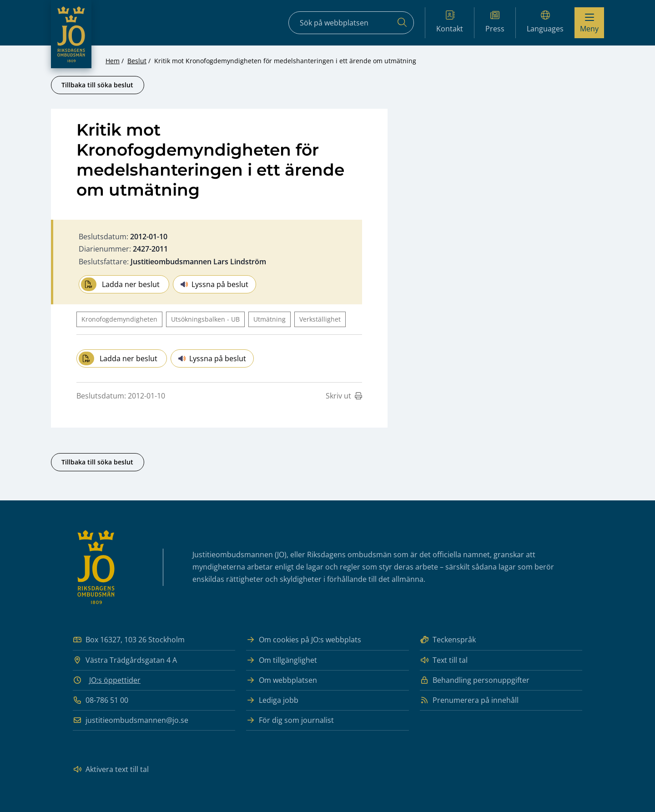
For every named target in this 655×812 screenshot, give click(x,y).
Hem (113, 61)
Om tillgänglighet (282, 660)
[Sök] (402, 23)
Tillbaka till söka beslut (97, 85)
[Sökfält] (351, 23)
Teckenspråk (448, 640)
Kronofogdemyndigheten (119, 319)
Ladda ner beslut (120, 284)
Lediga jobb (272, 700)
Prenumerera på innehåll (469, 700)
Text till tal (444, 660)
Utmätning (270, 319)
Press (495, 22)
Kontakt (450, 22)
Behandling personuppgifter (475, 680)
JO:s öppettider (115, 680)
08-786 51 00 (101, 700)
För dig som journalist (290, 720)
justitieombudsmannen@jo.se (131, 720)
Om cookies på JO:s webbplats (304, 640)
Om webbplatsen (282, 680)
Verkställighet (320, 319)
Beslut (137, 61)
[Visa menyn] (589, 23)
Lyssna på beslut (214, 284)
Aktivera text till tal (111, 769)
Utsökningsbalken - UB (205, 319)
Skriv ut (344, 396)
